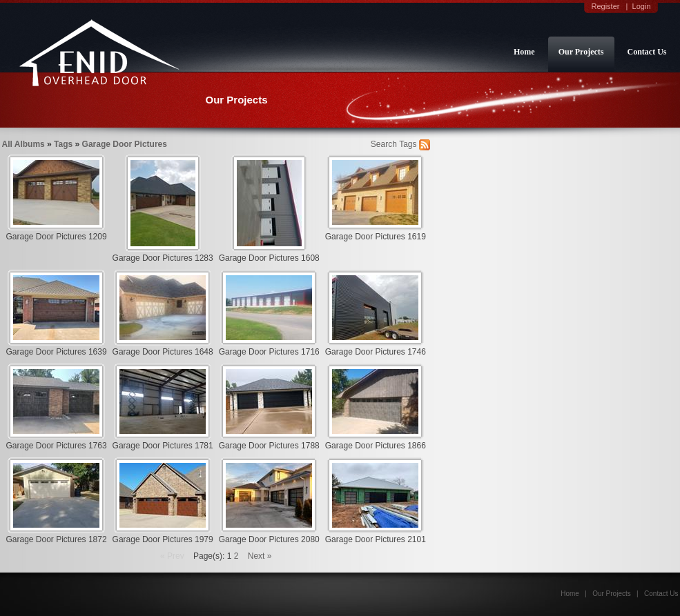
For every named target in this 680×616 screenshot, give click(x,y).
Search (384, 144)
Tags (63, 144)
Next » (260, 556)
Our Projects (581, 52)
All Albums (23, 144)
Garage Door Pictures (125, 144)
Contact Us (647, 52)
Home (524, 52)
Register (605, 6)
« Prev (172, 556)
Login (642, 6)
